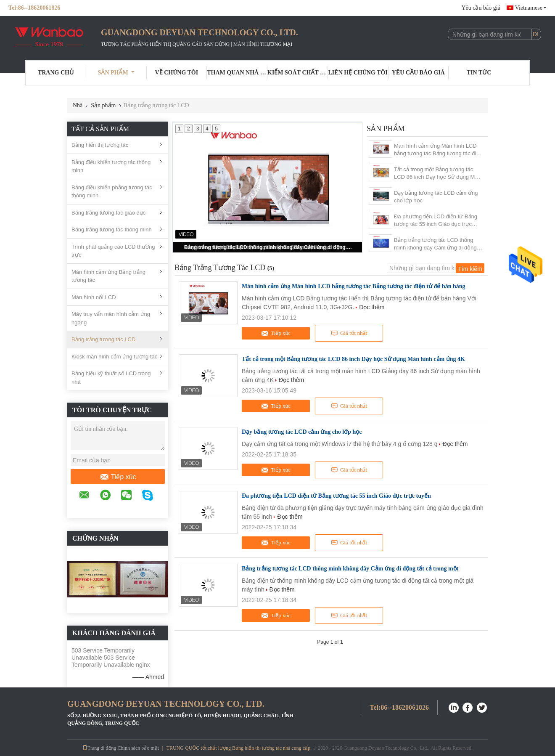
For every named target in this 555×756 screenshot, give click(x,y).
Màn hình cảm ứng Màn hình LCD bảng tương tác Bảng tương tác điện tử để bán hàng (438, 150)
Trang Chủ (56, 73)
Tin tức (479, 73)
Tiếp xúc (118, 477)
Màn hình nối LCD (94, 297)
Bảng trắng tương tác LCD (103, 339)
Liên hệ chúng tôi (358, 73)
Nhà (78, 105)
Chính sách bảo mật (138, 748)
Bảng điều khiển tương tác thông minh (111, 166)
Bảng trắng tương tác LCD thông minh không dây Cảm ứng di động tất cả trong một (268, 247)
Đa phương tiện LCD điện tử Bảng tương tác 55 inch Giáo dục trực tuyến (436, 221)
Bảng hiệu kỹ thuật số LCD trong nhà (111, 378)
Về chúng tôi (177, 73)
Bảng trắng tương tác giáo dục (108, 213)
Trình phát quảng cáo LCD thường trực (113, 251)
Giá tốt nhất (349, 333)
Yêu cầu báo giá (481, 8)
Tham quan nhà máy (237, 73)
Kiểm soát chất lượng (298, 73)
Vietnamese (531, 8)
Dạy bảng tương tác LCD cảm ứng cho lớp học (436, 197)
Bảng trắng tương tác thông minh (112, 229)
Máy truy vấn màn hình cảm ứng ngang (111, 318)
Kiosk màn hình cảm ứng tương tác (114, 357)
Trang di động (99, 748)
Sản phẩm (116, 73)
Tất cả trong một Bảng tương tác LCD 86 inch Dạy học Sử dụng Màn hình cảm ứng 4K (437, 174)
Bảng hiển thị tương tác (100, 145)
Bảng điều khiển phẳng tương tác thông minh (112, 192)
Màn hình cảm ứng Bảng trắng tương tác (108, 276)
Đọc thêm (372, 307)
